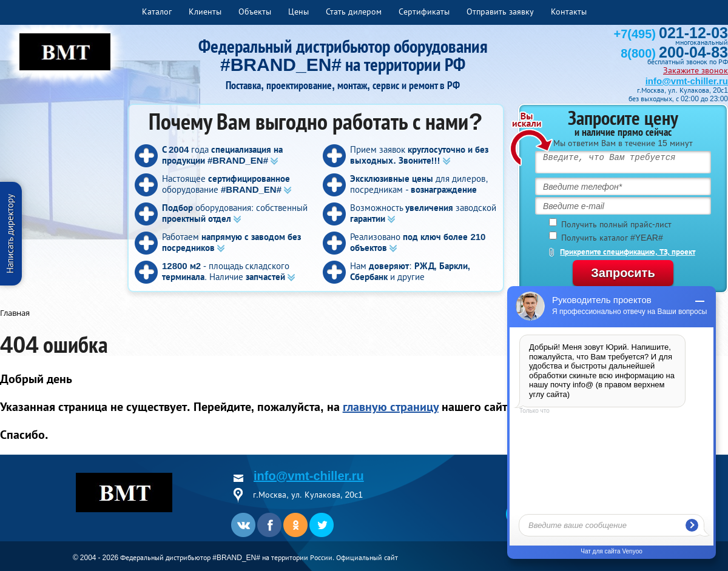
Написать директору (10, 234)
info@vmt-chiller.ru (687, 81)
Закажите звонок (696, 70)
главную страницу (391, 407)
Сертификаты (424, 12)
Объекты (255, 12)
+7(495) (671, 34)
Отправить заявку (500, 12)
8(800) (674, 53)
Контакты (569, 12)
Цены (298, 12)
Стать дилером (354, 12)
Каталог (157, 12)
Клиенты (205, 12)
